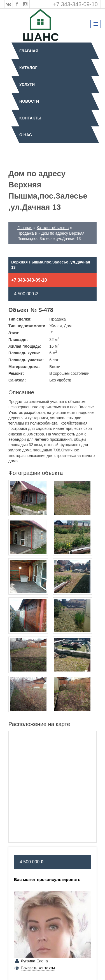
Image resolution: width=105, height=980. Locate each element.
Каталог (28, 68)
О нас (26, 135)
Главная (29, 51)
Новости (29, 101)
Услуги (27, 84)
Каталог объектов (53, 228)
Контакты (30, 118)
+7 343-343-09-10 (75, 4)
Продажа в (28, 233)
